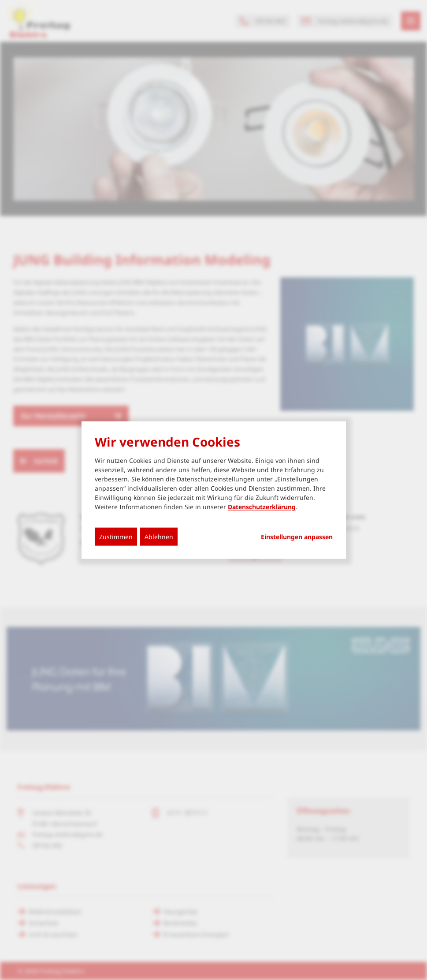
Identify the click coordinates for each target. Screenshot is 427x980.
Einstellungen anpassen (297, 537)
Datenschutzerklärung (262, 507)
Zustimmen (116, 537)
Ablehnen (159, 537)
